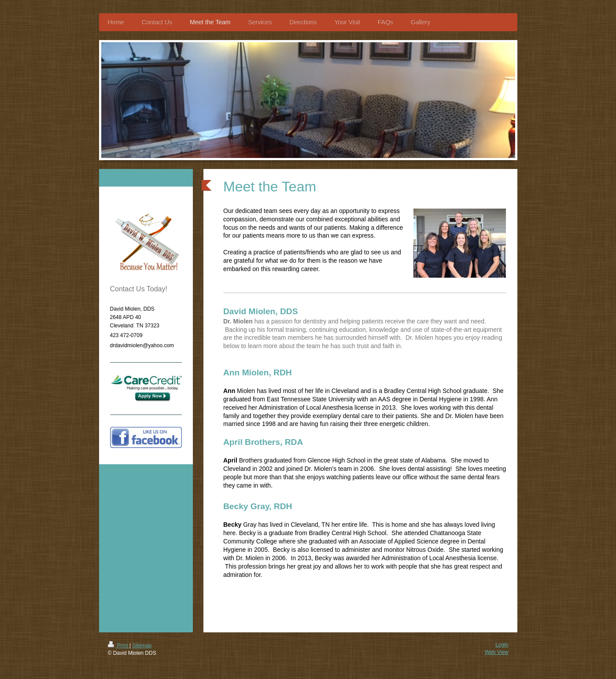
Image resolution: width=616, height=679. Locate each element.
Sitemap (142, 646)
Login (502, 645)
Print (119, 646)
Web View (497, 652)
